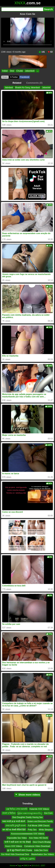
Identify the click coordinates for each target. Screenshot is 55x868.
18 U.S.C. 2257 (38, 866)
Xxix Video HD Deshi (38, 838)
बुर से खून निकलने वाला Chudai (20, 850)
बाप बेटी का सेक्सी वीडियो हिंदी (14, 830)
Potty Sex (32, 830)
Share (5, 77)
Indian (5, 71)
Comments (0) (34, 83)
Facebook (25, 77)
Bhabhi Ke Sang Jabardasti (28, 87)
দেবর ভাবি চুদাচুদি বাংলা (16, 825)
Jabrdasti (9, 87)
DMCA (27, 866)
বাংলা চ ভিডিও (9, 813)
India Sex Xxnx (41, 850)
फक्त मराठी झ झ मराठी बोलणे (14, 821)
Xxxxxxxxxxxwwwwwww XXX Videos (28, 834)
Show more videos (28, 795)
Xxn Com (48, 813)
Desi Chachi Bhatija (42, 842)
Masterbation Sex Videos (43, 854)
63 (50, 52)
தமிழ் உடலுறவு (28, 858)
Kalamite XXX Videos (39, 809)
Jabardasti (30, 71)
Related (17, 83)
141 (42, 52)
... (38, 71)
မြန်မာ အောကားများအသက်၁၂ (30, 813)
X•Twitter (14, 77)
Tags (19, 866)
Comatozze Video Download (37, 846)
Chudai (20, 71)
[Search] (22, 9)
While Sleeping (46, 830)
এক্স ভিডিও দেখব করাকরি (17, 809)
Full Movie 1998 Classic (39, 825)
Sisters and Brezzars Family (40, 821)
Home (13, 866)
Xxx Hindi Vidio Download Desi (15, 854)
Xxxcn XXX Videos (14, 846)
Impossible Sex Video (17, 838)
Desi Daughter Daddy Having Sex (28, 817)
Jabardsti (46, 87)
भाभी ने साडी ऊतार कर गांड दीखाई (18, 842)
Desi (12, 71)
